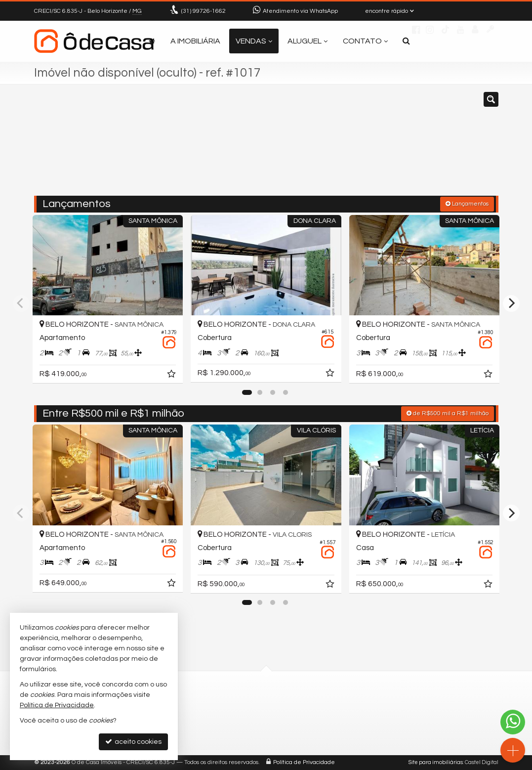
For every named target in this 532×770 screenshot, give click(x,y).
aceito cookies (133, 742)
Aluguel (307, 41)
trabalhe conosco (232, 737)
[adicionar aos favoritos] (172, 376)
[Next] (511, 303)
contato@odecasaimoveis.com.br (258, 726)
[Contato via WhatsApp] (513, 722)
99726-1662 (204, 11)
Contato (365, 41)
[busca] (406, 41)
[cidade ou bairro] (340, 145)
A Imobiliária (195, 41)
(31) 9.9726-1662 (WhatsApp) (249, 715)
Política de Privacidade (304, 762)
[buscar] (401, 145)
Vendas (254, 41)
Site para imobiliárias (436, 762)
